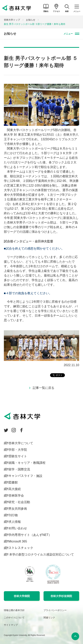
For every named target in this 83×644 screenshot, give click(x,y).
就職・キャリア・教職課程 (27, 463)
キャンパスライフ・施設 (25, 476)
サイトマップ (11, 625)
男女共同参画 (18, 509)
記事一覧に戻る (44, 388)
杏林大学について (21, 443)
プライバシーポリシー (55, 610)
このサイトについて (14, 618)
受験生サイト (18, 456)
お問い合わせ (18, 528)
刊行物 (13, 515)
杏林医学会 (16, 496)
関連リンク (49, 618)
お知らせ (31, 20)
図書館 (13, 482)
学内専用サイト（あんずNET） (30, 535)
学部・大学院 (18, 450)
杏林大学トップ (12, 20)
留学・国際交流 (19, 469)
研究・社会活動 (19, 502)
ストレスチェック (21, 548)
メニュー (68, 34)
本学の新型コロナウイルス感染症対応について (41, 554)
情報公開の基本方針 (14, 610)
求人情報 (15, 522)
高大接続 (15, 489)
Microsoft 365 (18, 541)
